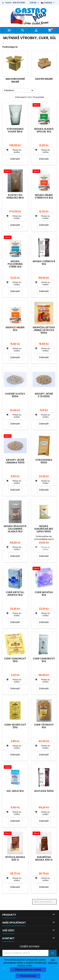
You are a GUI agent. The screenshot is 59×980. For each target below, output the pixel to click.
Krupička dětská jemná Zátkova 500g (44, 330)
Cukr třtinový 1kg (44, 726)
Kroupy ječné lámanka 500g (15, 461)
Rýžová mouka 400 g (15, 858)
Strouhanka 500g (44, 461)
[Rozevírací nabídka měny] (35, 3)
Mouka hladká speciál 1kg (44, 130)
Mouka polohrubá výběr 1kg (15, 264)
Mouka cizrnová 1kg (44, 263)
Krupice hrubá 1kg (15, 329)
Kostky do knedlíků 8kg (15, 196)
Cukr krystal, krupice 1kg (15, 594)
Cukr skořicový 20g (15, 726)
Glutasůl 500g (44, 791)
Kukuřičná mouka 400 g (44, 858)
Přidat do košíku (14, 151)
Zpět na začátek (45, 902)
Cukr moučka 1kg (44, 594)
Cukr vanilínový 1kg (44, 660)
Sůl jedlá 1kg (15, 791)
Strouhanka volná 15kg (15, 130)
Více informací (53, 961)
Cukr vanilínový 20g (15, 660)
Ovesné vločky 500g (15, 395)
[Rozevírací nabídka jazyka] (48, 3)
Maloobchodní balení (15, 80)
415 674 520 (19, 3)
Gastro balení (44, 79)
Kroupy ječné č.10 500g (44, 395)
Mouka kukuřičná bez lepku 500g (44, 529)
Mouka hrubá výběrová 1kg (44, 196)
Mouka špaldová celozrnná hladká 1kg (15, 529)
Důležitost (19, 91)
